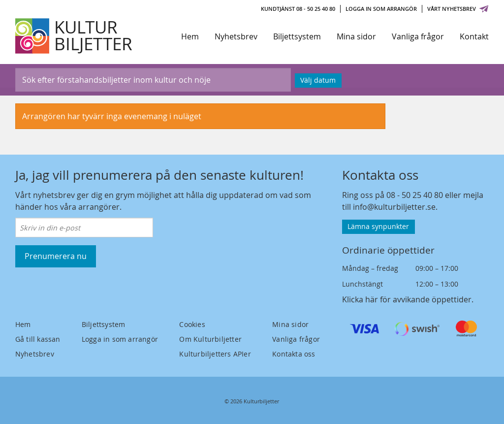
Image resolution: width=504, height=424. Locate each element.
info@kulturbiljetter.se (394, 207)
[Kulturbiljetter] (74, 36)
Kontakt (474, 36)
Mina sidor (356, 36)
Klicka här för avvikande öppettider (407, 299)
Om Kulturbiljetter (210, 339)
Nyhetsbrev (236, 36)
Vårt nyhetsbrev (458, 9)
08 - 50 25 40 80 (415, 195)
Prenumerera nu (56, 256)
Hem (190, 36)
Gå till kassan (38, 339)
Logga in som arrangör (381, 9)
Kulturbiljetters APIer (215, 354)
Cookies (192, 324)
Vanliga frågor (418, 36)
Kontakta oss (294, 354)
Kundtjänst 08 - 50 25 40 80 (298, 9)
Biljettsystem (297, 36)
